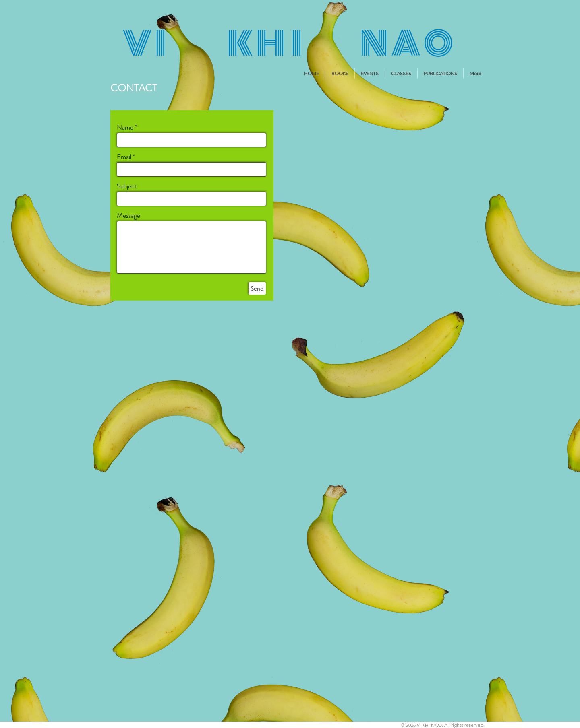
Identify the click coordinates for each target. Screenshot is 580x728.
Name (125, 127)
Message (128, 216)
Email (124, 157)
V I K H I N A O (288, 44)
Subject (127, 186)
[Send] (257, 288)
